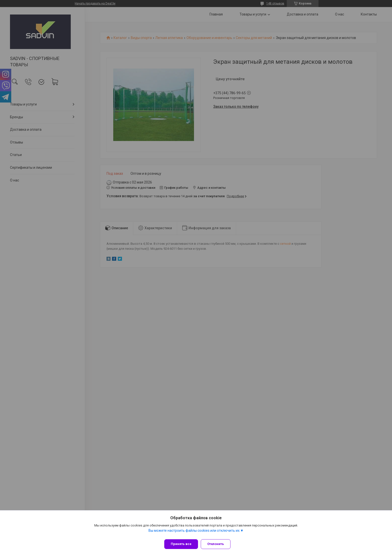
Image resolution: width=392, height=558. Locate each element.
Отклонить (218, 544)
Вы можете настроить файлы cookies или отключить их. (194, 533)
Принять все (181, 544)
